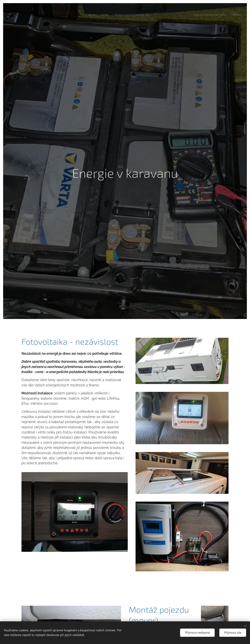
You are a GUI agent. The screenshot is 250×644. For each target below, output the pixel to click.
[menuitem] (207, 15)
